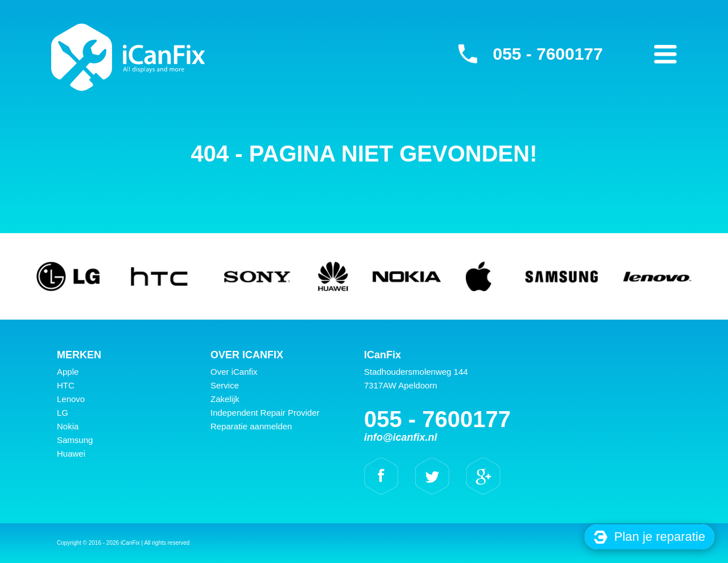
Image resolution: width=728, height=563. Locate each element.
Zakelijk (225, 399)
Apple (68, 372)
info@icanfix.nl (401, 437)
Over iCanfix (234, 372)
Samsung (75, 440)
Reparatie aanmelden (251, 426)
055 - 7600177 (548, 54)
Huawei (71, 454)
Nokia (68, 426)
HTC (66, 385)
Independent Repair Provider (265, 413)
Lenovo (71, 399)
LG (63, 413)
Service (225, 385)
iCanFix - (128, 57)
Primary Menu (665, 54)
